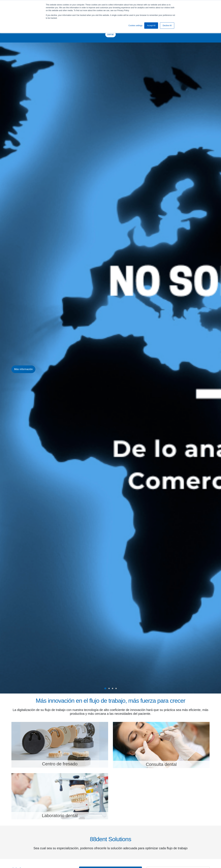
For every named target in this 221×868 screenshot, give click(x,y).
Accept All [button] (151, 26)
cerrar (110, 34)
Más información (23, 369)
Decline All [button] (167, 26)
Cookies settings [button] (135, 26)
